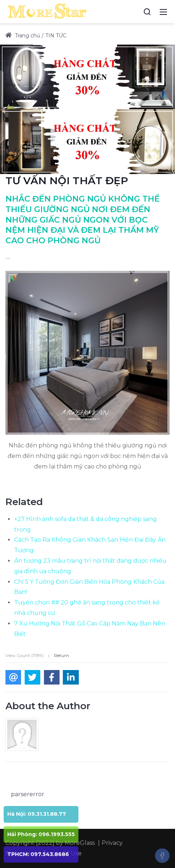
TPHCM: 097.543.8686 (38, 854)
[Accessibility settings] (134, 12)
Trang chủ (23, 36)
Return (62, 655)
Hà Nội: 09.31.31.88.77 (37, 814)
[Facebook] (162, 856)
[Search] (147, 12)
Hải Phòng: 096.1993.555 (41, 834)
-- (8, 258)
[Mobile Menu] (163, 12)
